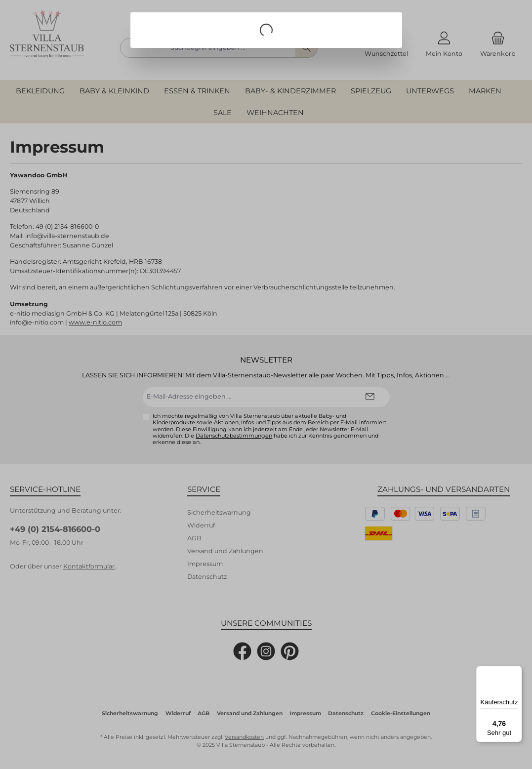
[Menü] (516, 672)
